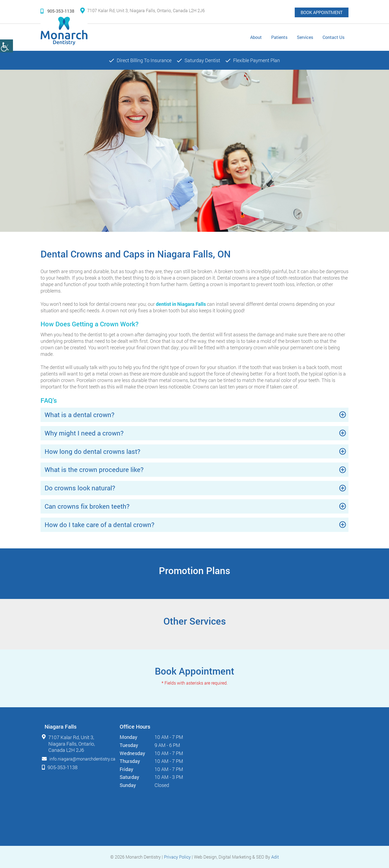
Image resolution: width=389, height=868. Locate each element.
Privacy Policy (177, 857)
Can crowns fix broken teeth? (87, 506)
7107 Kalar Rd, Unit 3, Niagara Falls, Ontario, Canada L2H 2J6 (142, 10)
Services (305, 37)
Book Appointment (322, 12)
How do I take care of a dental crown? (99, 525)
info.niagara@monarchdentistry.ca (82, 759)
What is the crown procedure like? (94, 470)
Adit (275, 857)
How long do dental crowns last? (92, 451)
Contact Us (333, 37)
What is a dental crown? (79, 415)
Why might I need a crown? (84, 433)
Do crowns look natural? (80, 488)
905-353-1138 (57, 11)
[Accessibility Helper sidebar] (6, 46)
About (256, 37)
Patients (279, 37)
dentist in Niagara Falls (181, 304)
